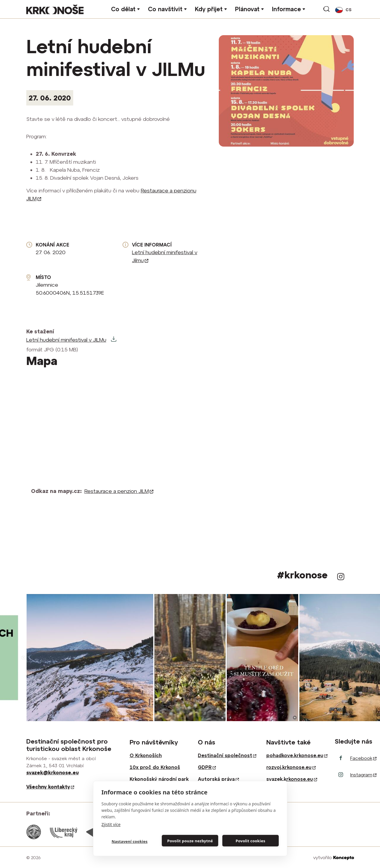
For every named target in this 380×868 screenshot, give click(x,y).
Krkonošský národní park (159, 779)
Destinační (227, 755)
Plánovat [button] (247, 9)
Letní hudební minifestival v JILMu (66, 340)
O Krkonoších (146, 755)
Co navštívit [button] (165, 9)
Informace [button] (286, 9)
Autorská (218, 779)
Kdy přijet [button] (209, 9)
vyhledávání (327, 9)
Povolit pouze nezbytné (190, 841)
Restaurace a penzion (119, 491)
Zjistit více (111, 824)
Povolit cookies (250, 841)
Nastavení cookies (130, 841)
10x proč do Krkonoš (155, 767)
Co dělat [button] (123, 9)
